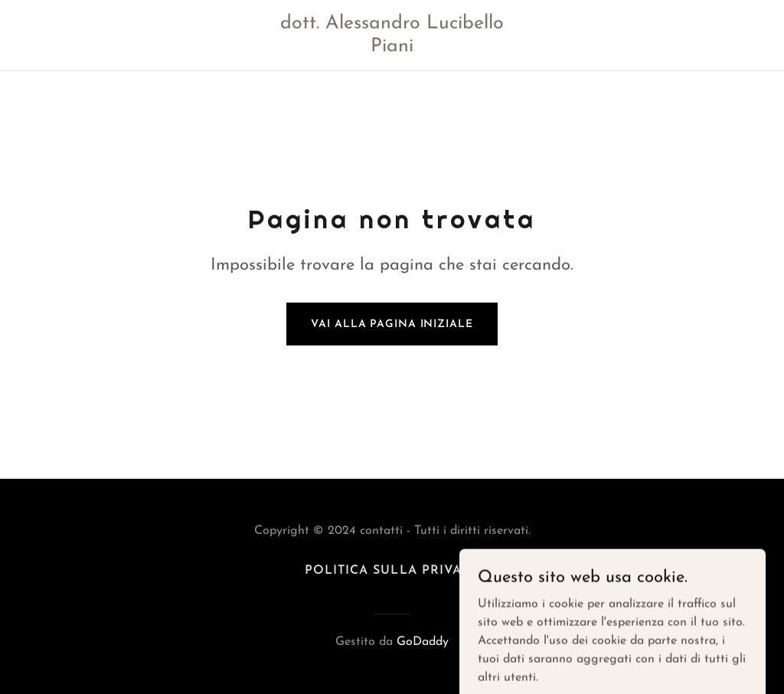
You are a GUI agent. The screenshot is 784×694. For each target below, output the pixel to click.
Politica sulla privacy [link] (392, 571)
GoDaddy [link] (423, 642)
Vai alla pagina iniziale (392, 324)
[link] (392, 48)
